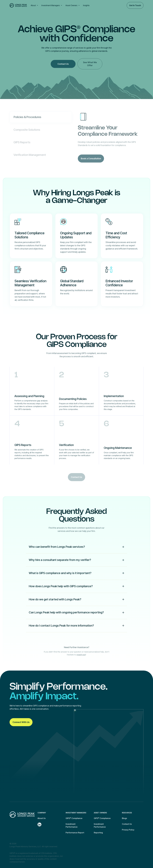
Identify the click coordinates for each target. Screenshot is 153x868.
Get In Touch (135, 5)
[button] (35, 5)
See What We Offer (90, 64)
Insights (86, 5)
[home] (18, 5)
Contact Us (63, 64)
